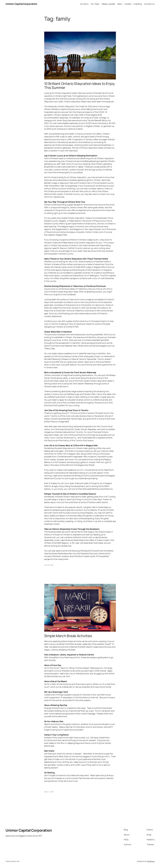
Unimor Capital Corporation (21, 4)
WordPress (151, 861)
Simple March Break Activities (68, 636)
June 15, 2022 (49, 565)
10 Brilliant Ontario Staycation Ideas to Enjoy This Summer (79, 86)
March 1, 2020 (49, 792)
